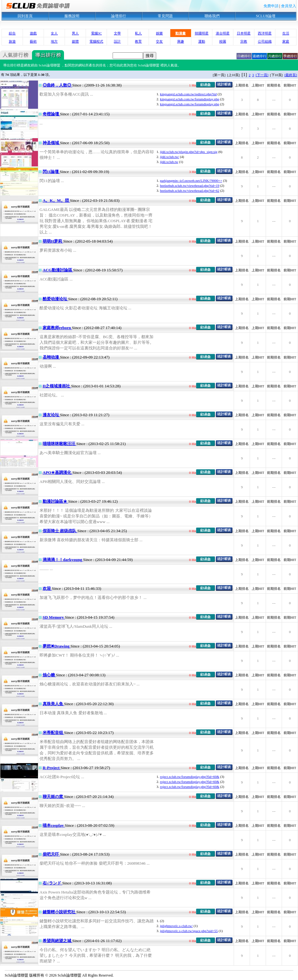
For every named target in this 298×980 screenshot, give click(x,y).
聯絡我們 (212, 16)
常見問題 (165, 16)
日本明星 (244, 33)
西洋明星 (265, 33)
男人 (75, 33)
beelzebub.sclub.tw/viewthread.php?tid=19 (190, 186)
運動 (202, 41)
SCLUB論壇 (266, 16)
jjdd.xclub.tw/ (170, 157)
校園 (223, 41)
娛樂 (159, 33)
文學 (117, 33)
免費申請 (271, 6)
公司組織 (265, 41)
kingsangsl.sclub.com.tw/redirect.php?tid (188, 94)
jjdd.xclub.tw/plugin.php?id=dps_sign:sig (189, 152)
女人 (54, 33)
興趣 (181, 41)
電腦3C (96, 33)
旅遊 (12, 41)
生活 (286, 33)
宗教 (244, 41)
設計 (117, 41)
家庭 (286, 41)
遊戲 (33, 33)
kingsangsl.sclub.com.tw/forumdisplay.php (190, 99)
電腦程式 (96, 41)
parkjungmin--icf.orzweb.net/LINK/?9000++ (191, 181)
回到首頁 (25, 16)
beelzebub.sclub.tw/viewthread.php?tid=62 (190, 191)
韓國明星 (202, 33)
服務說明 (72, 16)
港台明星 (223, 33)
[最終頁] (291, 75)
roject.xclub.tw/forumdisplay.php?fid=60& (190, 777)
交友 (159, 41)
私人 (138, 33)
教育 (138, 41)
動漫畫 (181, 33)
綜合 (12, 33)
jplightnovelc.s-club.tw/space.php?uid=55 (189, 931)
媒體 (75, 41)
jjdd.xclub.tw (169, 162)
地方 (54, 41)
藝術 (33, 41)
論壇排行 (119, 16)
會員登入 (289, 6)
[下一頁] (262, 75)
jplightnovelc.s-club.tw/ (176, 926)
